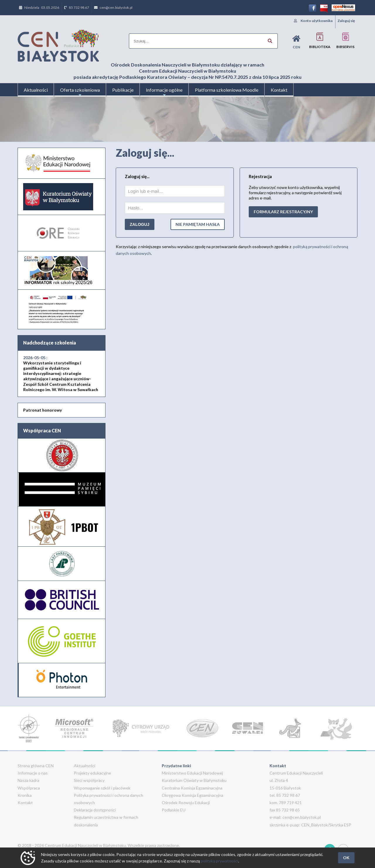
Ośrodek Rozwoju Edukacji (186, 803)
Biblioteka (320, 41)
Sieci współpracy (89, 780)
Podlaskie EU (174, 810)
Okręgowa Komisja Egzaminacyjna (192, 795)
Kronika (25, 795)
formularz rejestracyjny (283, 212)
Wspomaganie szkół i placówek (102, 788)
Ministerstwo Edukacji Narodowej (192, 773)
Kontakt (279, 90)
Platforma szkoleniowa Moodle (227, 90)
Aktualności (36, 90)
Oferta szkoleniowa (80, 92)
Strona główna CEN (36, 766)
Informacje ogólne (164, 92)
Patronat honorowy (42, 410)
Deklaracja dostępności (95, 810)
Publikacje (123, 90)
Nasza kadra (28, 780)
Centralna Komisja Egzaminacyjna (192, 788)
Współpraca (29, 788)
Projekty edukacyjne (92, 773)
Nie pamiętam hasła (198, 224)
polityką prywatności (219, 861)
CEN (296, 42)
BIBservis (345, 41)
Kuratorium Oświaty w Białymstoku (194, 780)
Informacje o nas (33, 773)
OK (346, 858)
